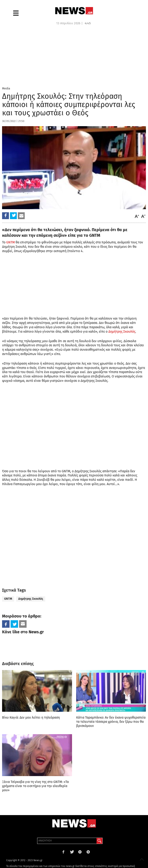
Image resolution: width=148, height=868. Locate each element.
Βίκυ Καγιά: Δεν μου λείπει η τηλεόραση (31, 717)
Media (6, 89)
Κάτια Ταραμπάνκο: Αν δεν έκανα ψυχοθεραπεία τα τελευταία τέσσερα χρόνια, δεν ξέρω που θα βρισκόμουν (111, 722)
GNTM (10, 242)
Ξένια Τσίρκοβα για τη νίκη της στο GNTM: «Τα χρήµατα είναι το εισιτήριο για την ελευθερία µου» (35, 786)
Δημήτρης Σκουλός (122, 331)
